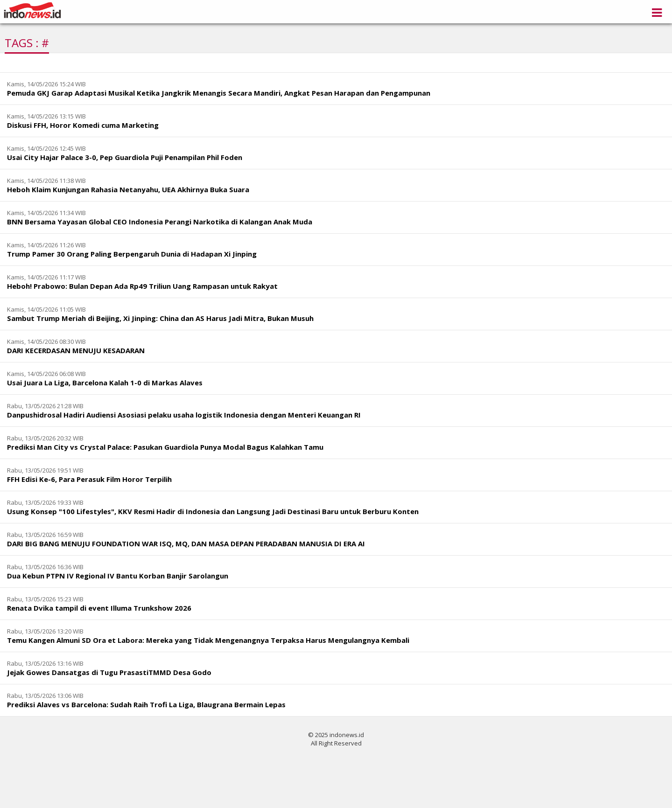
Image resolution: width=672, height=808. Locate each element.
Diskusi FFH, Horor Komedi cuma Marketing (83, 125)
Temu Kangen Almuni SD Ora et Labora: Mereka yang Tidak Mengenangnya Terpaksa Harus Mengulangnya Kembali (208, 640)
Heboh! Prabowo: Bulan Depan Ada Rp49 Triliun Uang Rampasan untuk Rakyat (142, 286)
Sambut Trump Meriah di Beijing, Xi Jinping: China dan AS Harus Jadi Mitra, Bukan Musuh (160, 318)
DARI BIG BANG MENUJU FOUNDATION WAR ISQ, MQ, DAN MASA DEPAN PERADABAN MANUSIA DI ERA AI (186, 543)
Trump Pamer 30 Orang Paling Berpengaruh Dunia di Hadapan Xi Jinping (132, 254)
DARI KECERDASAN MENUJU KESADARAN (76, 350)
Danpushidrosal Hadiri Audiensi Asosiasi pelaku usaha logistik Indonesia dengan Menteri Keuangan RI (184, 415)
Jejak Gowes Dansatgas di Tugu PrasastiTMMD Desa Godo (109, 672)
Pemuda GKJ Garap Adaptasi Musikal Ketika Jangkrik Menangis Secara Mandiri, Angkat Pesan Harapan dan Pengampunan (219, 93)
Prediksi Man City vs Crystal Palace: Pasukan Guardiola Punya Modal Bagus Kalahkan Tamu (165, 447)
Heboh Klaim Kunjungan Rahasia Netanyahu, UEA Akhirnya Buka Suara (128, 189)
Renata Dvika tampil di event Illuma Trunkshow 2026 (99, 608)
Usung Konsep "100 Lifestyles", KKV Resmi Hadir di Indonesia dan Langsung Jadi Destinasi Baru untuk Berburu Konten (213, 511)
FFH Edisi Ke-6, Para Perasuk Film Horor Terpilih (89, 479)
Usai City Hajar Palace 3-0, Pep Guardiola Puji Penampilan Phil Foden (125, 157)
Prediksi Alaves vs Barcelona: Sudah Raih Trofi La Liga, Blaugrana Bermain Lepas (146, 704)
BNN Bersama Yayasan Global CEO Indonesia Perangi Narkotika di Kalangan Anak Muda (160, 222)
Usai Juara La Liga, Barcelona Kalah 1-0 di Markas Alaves (105, 383)
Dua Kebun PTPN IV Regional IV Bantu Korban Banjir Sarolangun (118, 576)
